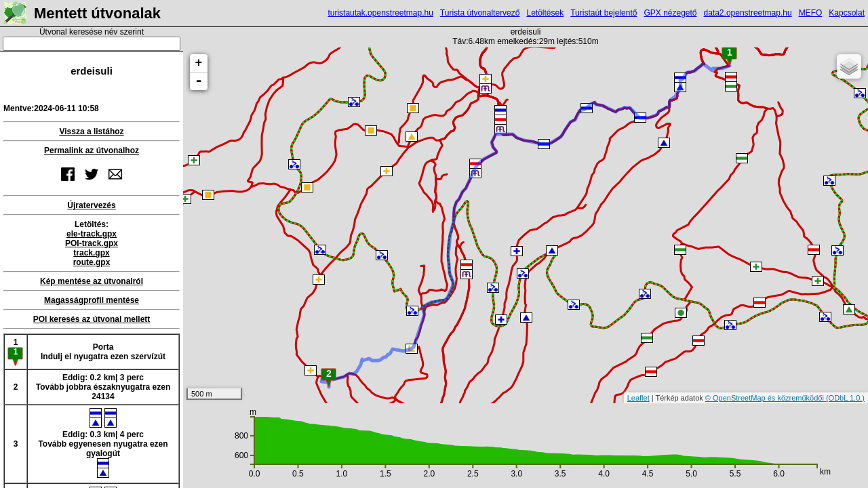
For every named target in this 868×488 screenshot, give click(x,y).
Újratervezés (91, 205)
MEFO (811, 13)
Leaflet (638, 398)
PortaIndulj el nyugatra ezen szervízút (103, 352)
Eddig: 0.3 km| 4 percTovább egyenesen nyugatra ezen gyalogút (103, 443)
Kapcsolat (847, 13)
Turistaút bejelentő (604, 13)
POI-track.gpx (92, 243)
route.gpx (92, 262)
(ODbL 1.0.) (845, 398)
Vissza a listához (91, 131)
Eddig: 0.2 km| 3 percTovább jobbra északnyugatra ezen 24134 (103, 387)
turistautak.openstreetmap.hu (380, 13)
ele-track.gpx (92, 234)
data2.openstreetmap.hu (748, 13)
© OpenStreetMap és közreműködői (766, 398)
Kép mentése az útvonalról (92, 281)
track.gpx (91, 253)
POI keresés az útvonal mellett (92, 319)
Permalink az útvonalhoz (92, 150)
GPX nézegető (670, 13)
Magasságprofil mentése (92, 300)
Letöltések (545, 13)
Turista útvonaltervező (480, 13)
